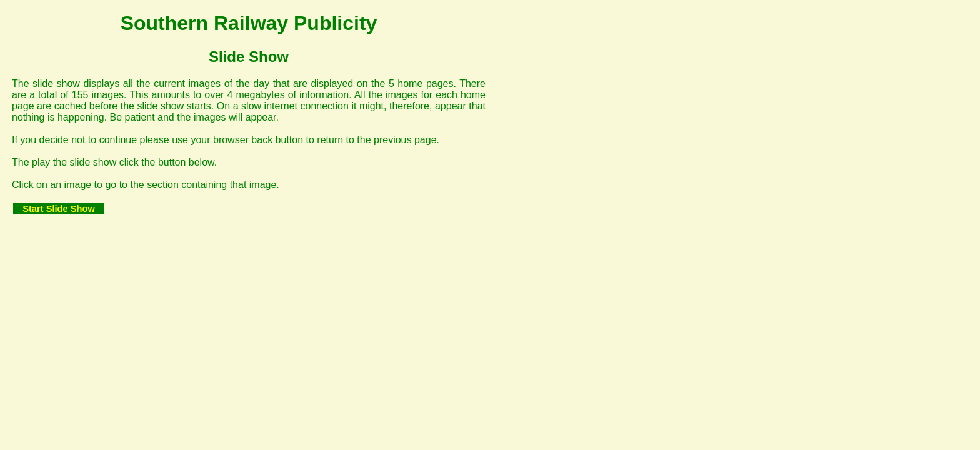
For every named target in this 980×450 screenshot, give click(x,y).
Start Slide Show (59, 209)
